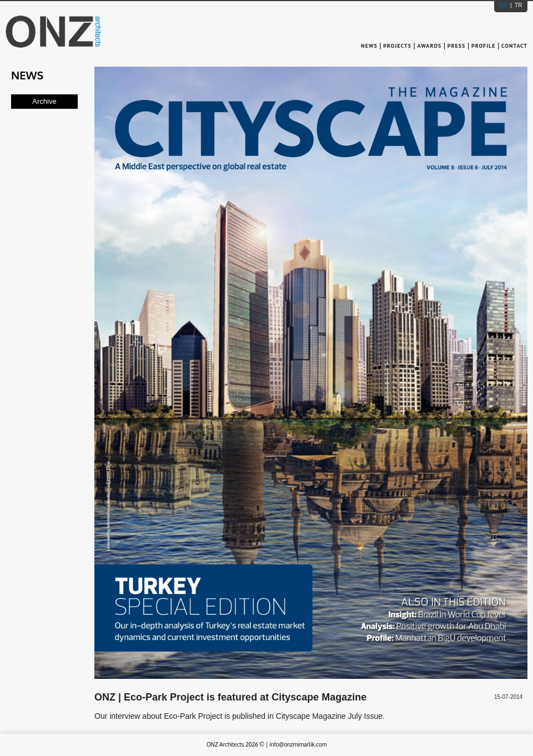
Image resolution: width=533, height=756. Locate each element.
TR (517, 5)
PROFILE (483, 46)
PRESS (457, 46)
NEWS (370, 46)
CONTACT (514, 46)
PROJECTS (397, 46)
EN (504, 5)
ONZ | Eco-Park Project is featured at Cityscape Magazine (230, 697)
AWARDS (430, 46)
